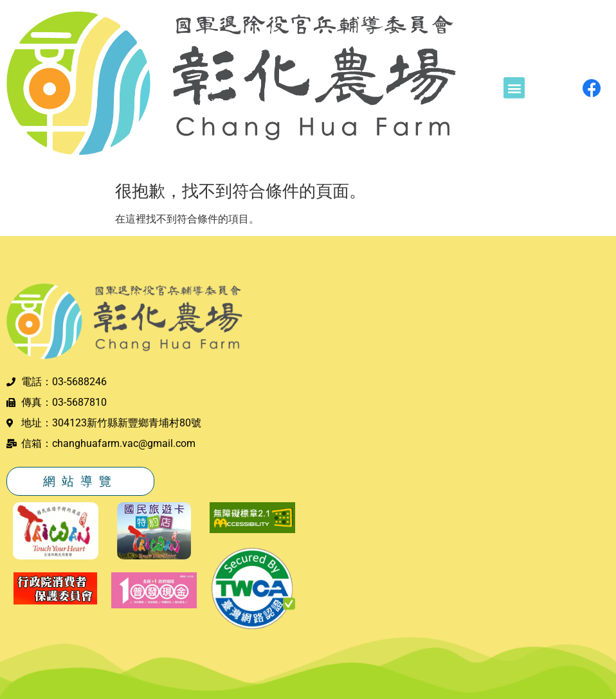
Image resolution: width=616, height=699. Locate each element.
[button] (514, 88)
